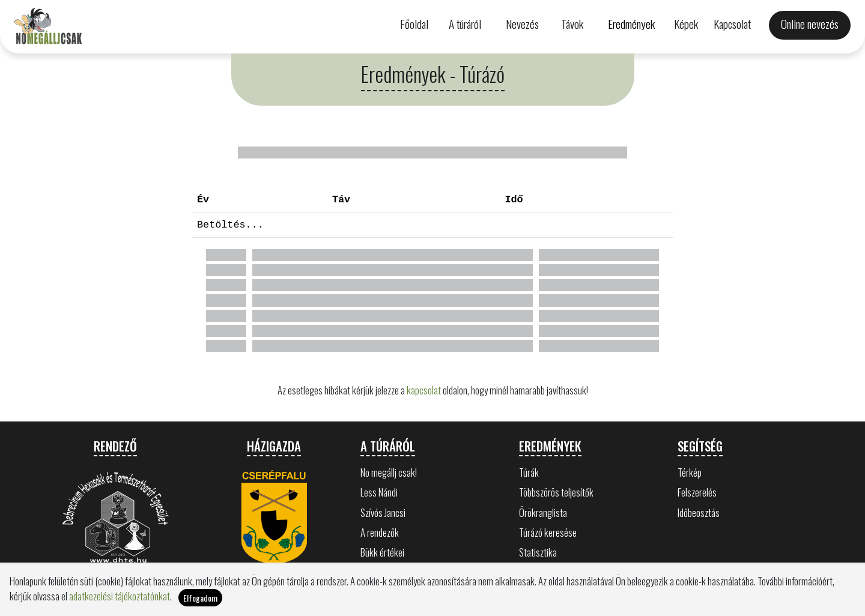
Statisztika (538, 552)
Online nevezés (810, 24)
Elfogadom (200, 598)
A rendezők (380, 532)
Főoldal (414, 24)
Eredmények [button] (631, 24)
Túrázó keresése (548, 532)
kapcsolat (424, 390)
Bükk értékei (382, 552)
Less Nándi (379, 492)
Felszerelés (697, 492)
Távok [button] (572, 24)
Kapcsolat (732, 24)
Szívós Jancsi (383, 512)
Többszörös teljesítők (556, 492)
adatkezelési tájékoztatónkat (120, 596)
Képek (686, 24)
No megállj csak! (389, 472)
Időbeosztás (699, 512)
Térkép (690, 472)
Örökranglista (543, 512)
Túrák (529, 472)
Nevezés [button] (522, 24)
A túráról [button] (465, 24)
